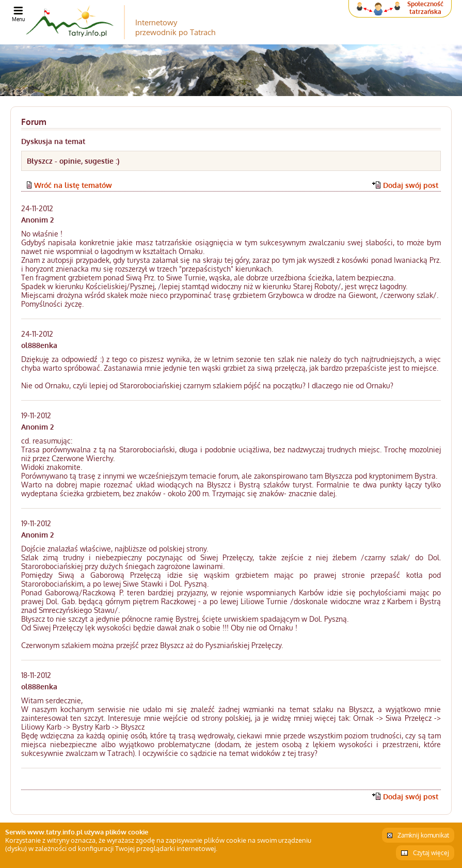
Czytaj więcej (431, 853)
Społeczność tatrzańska (425, 8)
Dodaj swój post (411, 185)
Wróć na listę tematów (73, 185)
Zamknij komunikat (423, 835)
